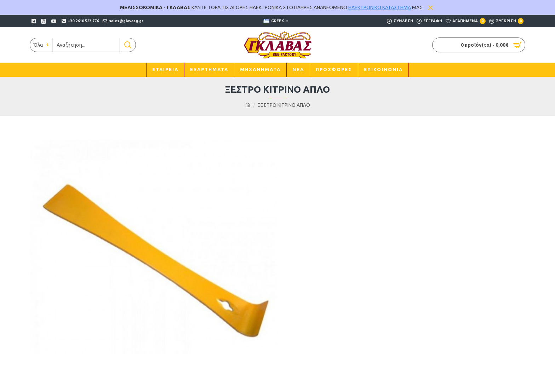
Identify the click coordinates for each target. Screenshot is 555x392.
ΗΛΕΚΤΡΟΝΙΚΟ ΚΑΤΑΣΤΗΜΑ (380, 7)
